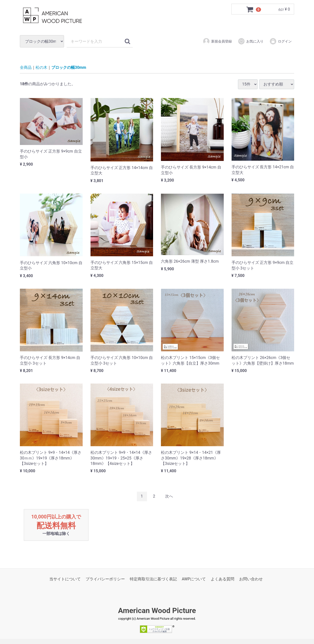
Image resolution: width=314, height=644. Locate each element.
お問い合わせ (251, 579)
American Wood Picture (157, 611)
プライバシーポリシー (105, 579)
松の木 (41, 68)
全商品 (26, 68)
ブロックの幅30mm (69, 68)
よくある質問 (222, 579)
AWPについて (194, 579)
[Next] (169, 496)
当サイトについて (65, 579)
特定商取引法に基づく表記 (153, 579)
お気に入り (251, 41)
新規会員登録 (217, 41)
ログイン (281, 41)
